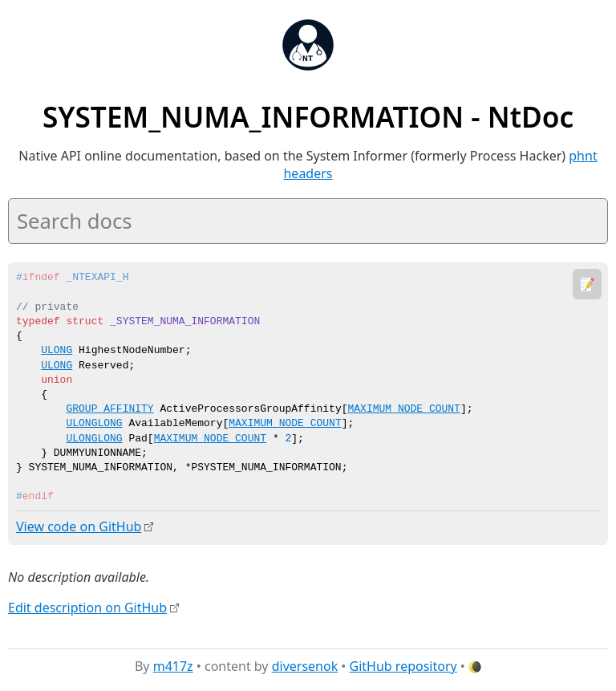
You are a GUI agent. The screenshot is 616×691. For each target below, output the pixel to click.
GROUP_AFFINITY (109, 409)
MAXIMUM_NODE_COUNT (403, 409)
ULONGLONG (94, 424)
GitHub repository (403, 666)
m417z (173, 666)
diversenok (305, 666)
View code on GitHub (79, 526)
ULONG (57, 351)
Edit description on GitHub (87, 607)
